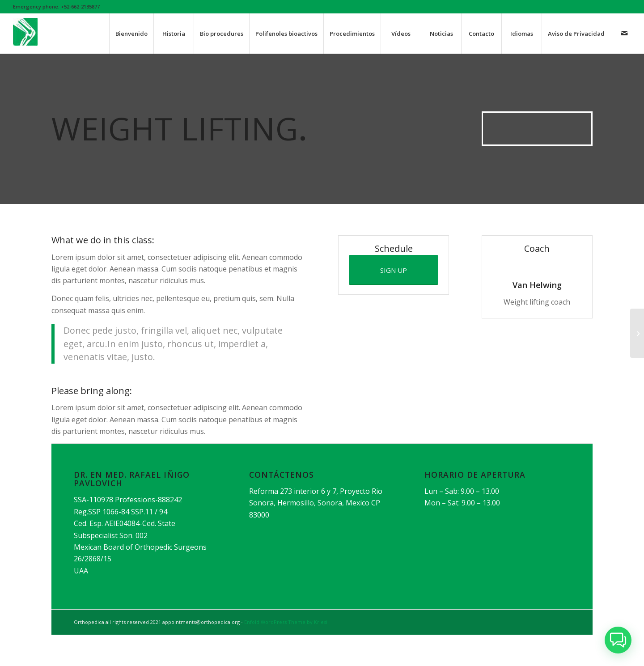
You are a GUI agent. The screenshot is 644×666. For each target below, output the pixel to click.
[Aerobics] (637, 333)
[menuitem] (131, 34)
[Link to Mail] (624, 33)
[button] (618, 640)
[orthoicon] (25, 38)
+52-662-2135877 (80, 6)
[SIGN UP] (394, 270)
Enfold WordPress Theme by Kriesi (286, 622)
